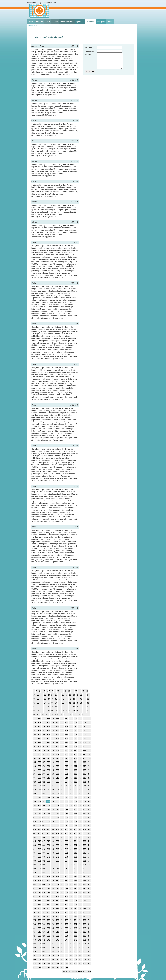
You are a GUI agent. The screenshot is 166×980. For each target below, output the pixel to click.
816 (44, 932)
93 (70, 711)
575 (71, 857)
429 (57, 814)
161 (80, 731)
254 (89, 758)
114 (44, 719)
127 (44, 723)
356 (80, 790)
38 (45, 699)
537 (76, 845)
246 (53, 758)
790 (44, 924)
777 (44, 920)
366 (66, 794)
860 (66, 944)
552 (85, 849)
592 (89, 861)
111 (88, 715)
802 (39, 928)
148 (80, 727)
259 (53, 762)
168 (53, 735)
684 (35, 893)
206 (48, 746)
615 (76, 869)
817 (48, 932)
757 (71, 912)
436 (89, 814)
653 (71, 881)
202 (89, 742)
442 (57, 817)
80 (81, 707)
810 (76, 928)
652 (66, 881)
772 (80, 916)
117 (57, 719)
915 (80, 960)
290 (76, 770)
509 (66, 837)
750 (39, 912)
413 (44, 810)
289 (71, 770)
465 (44, 825)
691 (66, 893)
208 (57, 746)
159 (71, 731)
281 (35, 770)
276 (71, 766)
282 (39, 770)
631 (89, 873)
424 (35, 814)
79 (77, 707)
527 (89, 841)
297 (48, 774)
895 (48, 956)
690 (62, 893)
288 (66, 770)
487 (85, 829)
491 (44, 833)
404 (62, 806)
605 (89, 865)
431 (66, 814)
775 (35, 920)
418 (66, 810)
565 (85, 853)
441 (53, 817)
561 (66, 853)
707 (80, 896)
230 (39, 754)
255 (35, 762)
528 (35, 845)
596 (48, 865)
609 (48, 869)
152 (39, 731)
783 (71, 920)
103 (52, 715)
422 (85, 810)
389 (53, 802)
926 (71, 964)
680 (76, 889)
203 (35, 746)
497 (71, 833)
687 (48, 893)
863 (80, 944)
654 (76, 881)
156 (57, 731)
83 (34, 711)
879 (35, 952)
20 (38, 695)
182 (57, 738)
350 (53, 790)
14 (72, 691)
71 (49, 707)
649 (53, 881)
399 (39, 806)
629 (80, 873)
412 (39, 810)
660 (44, 885)
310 (48, 778)
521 (62, 841)
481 (57, 829)
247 (57, 758)
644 (89, 877)
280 (89, 766)
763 (39, 916)
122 (80, 719)
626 (66, 873)
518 (48, 841)
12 (65, 691)
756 (66, 912)
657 (89, 881)
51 (34, 703)
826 (89, 932)
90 (59, 711)
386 (39, 802)
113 (39, 719)
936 (57, 968)
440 (48, 817)
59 (63, 703)
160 (76, 731)
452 (44, 821)
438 (39, 817)
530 (44, 845)
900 (71, 956)
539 (85, 845)
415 (53, 810)
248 (62, 758)
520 (57, 841)
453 (48, 821)
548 (66, 849)
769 (66, 916)
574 (66, 857)
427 (48, 814)
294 (35, 774)
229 (35, 754)
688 (53, 893)
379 (66, 798)
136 (85, 723)
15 (76, 691)
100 (38, 715)
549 (71, 849)
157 (62, 731)
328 (71, 782)
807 (62, 928)
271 (48, 766)
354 (71, 790)
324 (53, 782)
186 (76, 738)
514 (89, 837)
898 (62, 956)
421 (80, 810)
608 (44, 869)
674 (48, 889)
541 (35, 849)
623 (53, 873)
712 (44, 900)
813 (89, 928)
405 (66, 806)
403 (57, 806)
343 (80, 786)
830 (48, 936)
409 (85, 806)
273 (57, 766)
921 (48, 964)
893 (39, 956)
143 (57, 727)
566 (89, 853)
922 (53, 964)
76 (67, 707)
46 (74, 699)
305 (85, 774)
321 (39, 782)
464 (39, 825)
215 (89, 746)
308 (39, 778)
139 (39, 727)
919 (39, 964)
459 (76, 821)
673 (44, 889)
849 (76, 940)
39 (49, 699)
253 (85, 758)
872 (62, 948)
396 (85, 802)
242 (35, 758)
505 (48, 837)
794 (62, 924)
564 (80, 853)
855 (44, 944)
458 (71, 821)
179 (44, 738)
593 (35, 865)
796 (71, 924)
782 (66, 920)
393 (71, 802)
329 (76, 782)
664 (62, 885)
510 (71, 837)
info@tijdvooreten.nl (78, 979)
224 (71, 750)
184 (66, 738)
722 (89, 900)
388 (48, 802)
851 (85, 940)
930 (89, 964)
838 (85, 936)
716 (62, 900)
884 (57, 952)
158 (66, 731)
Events (55, 22)
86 (45, 711)
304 (80, 774)
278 (80, 766)
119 (66, 719)
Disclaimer (91, 979)
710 (35, 900)
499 (80, 833)
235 (62, 754)
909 (53, 960)
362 (48, 794)
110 (84, 715)
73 (56, 707)
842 (44, 940)
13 (69, 691)
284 (48, 770)
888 (76, 952)
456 (62, 821)
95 (77, 711)
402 (53, 806)
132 (66, 723)
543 (44, 849)
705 (71, 896)
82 (88, 707)
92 (67, 711)
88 (52, 711)
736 (35, 908)
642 (80, 877)
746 (80, 908)
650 (57, 881)
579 (89, 857)
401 (48, 806)
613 (66, 869)
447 (80, 817)
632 (35, 877)
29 (70, 695)
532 (53, 845)
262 (66, 762)
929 (85, 964)
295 (39, 774)
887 (71, 952)
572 (57, 857)
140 (44, 727)
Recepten (101, 22)
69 (42, 707)
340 (66, 786)
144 (62, 727)
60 (67, 703)
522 (66, 841)
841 (39, 940)
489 (35, 833)
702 (57, 896)
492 (48, 833)
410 (89, 806)
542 (39, 849)
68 (38, 707)
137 (89, 723)
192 (44, 742)
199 (76, 742)
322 (44, 782)
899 (66, 956)
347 (39, 790)
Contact (110, 22)
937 (62, 968)
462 (89, 821)
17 (83, 691)
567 (35, 857)
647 (44, 881)
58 (59, 703)
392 (66, 802)
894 (44, 956)
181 (53, 738)
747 (85, 908)
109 (79, 715)
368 (76, 794)
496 (66, 833)
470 (66, 825)
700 (48, 896)
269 (39, 766)
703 (62, 896)
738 (44, 908)
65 (84, 703)
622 (48, 873)
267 (89, 762)
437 (35, 817)
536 (71, 845)
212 (76, 746)
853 (35, 944)
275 (66, 766)
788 (35, 924)
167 (48, 735)
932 (39, 968)
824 (80, 932)
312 (57, 778)
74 (59, 707)
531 (48, 845)
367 (71, 794)
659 (39, 885)
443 (62, 817)
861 (71, 944)
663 (57, 885)
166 (44, 735)
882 (48, 952)
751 (44, 912)
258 (48, 762)
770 (71, 916)
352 (62, 790)
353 (66, 790)
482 (62, 829)
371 (89, 794)
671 (35, 889)
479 (48, 829)
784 (76, 920)
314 (66, 778)
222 (62, 750)
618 (89, 869)
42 (59, 699)
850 (80, 940)
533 (57, 845)
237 (71, 754)
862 (76, 944)
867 (39, 948)
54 (45, 703)
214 (85, 746)
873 (66, 948)
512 (80, 837)
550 (76, 849)
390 (57, 802)
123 (85, 719)
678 (66, 889)
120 (71, 719)
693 (76, 893)
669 (85, 885)
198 (71, 742)
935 (53, 968)
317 (80, 778)
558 (53, 853)
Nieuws (31, 22)
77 (70, 707)
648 (48, 881)
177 (35, 738)
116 (53, 719)
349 (48, 790)
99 (34, 715)
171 (66, 735)
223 (66, 750)
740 (53, 908)
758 (76, 912)
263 (71, 762)
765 (48, 916)
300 (62, 774)
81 (84, 707)
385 (35, 802)
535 (66, 845)
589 (76, 861)
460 (80, 821)
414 (48, 810)
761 (89, 912)
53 (42, 703)
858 (57, 944)
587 (66, 861)
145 (66, 727)
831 (53, 936)
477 (39, 829)
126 (39, 723)
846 (62, 940)
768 (62, 916)
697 (35, 896)
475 (89, 825)
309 (44, 778)
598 (57, 865)
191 (39, 742)
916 (85, 960)
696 (89, 893)
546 (57, 849)
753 (53, 912)
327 (66, 782)
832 (57, 936)
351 (57, 790)
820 (62, 932)
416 (57, 810)
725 (44, 904)
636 (53, 877)
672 (39, 889)
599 (62, 865)
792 (53, 924)
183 (62, 738)
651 (62, 881)
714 (53, 900)
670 (89, 885)
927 (76, 964)
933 (44, 968)
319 (89, 778)
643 (85, 877)
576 (76, 857)
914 (76, 960)
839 (89, 936)
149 (85, 727)
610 (53, 869)
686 (44, 893)
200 (80, 742)
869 (48, 948)
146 (71, 727)
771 (76, 916)
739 (48, 908)
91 (63, 711)
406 (71, 806)
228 (89, 750)
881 (44, 952)
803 (44, 928)
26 (59, 695)
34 (88, 695)
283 (44, 770)
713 (48, 900)
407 (76, 806)
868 (44, 948)
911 (62, 960)
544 (48, 849)
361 (44, 794)
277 (76, 766)
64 (81, 703)
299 (57, 774)
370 (85, 794)
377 (57, 798)
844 (53, 940)
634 (44, 877)
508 (62, 837)
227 (85, 750)
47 (77, 699)
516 (39, 841)
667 (76, 885)
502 (35, 837)
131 (62, 723)
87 (49, 711)
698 (39, 896)
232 (48, 754)
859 (62, 944)
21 (42, 695)
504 (44, 837)
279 (85, 766)
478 (44, 829)
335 (44, 786)
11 (62, 691)
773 (85, 916)
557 (48, 853)
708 (85, 896)
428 (53, 814)
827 (35, 936)
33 (84, 695)
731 (71, 904)
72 (52, 707)
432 (71, 814)
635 (48, 877)
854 (39, 944)
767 (57, 916)
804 (48, 928)
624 (57, 873)
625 (62, 873)
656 (85, 881)
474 (85, 825)
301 (66, 774)
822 (71, 932)
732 (76, 904)
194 (53, 742)
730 (66, 904)
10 (58, 691)
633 (39, 877)
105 (61, 715)
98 (88, 711)
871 (57, 948)
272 (53, 766)
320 (35, 782)
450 (35, 821)
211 (71, 746)
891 (89, 952)
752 (48, 912)
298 (53, 774)
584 (53, 861)
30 (74, 695)
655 (80, 881)
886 (66, 952)
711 (39, 900)
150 (89, 727)
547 (62, 849)
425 (39, 814)
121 (76, 719)
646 (39, 881)
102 (47, 715)
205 (44, 746)
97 (84, 711)
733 (80, 904)
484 (71, 829)
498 (76, 833)
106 (66, 715)
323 (48, 782)
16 (80, 691)
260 (57, 762)
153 (44, 731)
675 (53, 889)
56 (52, 703)
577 (80, 857)
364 (57, 794)
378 (62, 798)
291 (80, 770)
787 (89, 920)
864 (85, 944)
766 (53, 916)
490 (39, 833)
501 (89, 833)
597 (53, 865)
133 (71, 723)
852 (89, 940)
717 (66, 900)
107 (70, 715)
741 (57, 908)
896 (53, 956)
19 (34, 695)
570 (48, 857)
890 (85, 952)
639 (66, 877)
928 (80, 964)
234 (57, 754)
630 (85, 873)
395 (80, 802)
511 (76, 837)
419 (71, 810)
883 (53, 952)
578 (85, 857)
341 (71, 786)
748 (89, 908)
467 (53, 825)
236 (66, 754)
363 (53, 794)
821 (66, 932)
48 (81, 699)
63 (77, 703)
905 (35, 960)
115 (48, 719)
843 (48, 940)
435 (85, 814)
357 (85, 790)
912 (66, 960)
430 (62, 814)
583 (48, 861)
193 (48, 742)
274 (62, 766)
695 (85, 893)
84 (38, 711)
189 (89, 738)
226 (80, 750)
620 (39, 873)
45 (70, 699)
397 (89, 802)
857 (53, 944)
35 (34, 699)
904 (89, 956)
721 (85, 900)
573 (62, 857)
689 (57, 893)
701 (53, 896)
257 (44, 762)
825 (85, 932)
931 (35, 968)
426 (44, 814)
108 (75, 715)
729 (62, 904)
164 (35, 735)
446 (76, 817)
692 (71, 893)
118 (62, 719)
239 (80, 754)
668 (80, 885)
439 (44, 817)
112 (35, 719)
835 (71, 936)
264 (76, 762)
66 (88, 703)
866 (35, 948)
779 (53, 920)
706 (76, 896)
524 (76, 841)
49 (84, 699)
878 (89, 948)
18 (87, 691)
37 (42, 699)
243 (39, 758)
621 (44, 873)
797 (76, 924)
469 (62, 825)
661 (48, 885)
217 (39, 750)
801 (35, 928)
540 (89, 845)
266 (85, 762)
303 (76, 774)
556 (44, 853)
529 (39, 845)
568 (39, 857)
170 (62, 735)
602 (76, 865)
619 (35, 873)
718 (71, 900)
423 (89, 810)
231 (44, 754)
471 (71, 825)
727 (53, 904)
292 (85, 770)
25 (56, 695)
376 (53, 798)
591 (85, 861)
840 (35, 940)
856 (48, 944)
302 (71, 774)
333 (35, 786)
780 (57, 920)
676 (57, 889)
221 (57, 750)
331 (85, 782)
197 (66, 742)
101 (43, 715)
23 (49, 695)
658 (35, 885)
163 (89, 731)
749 (35, 912)
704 (66, 896)
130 (57, 723)
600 (66, 865)
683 (89, 889)
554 (35, 853)
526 (85, 841)
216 (35, 750)
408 (80, 806)
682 (85, 889)
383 (85, 798)
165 (39, 735)
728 (57, 904)
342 (76, 786)
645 (35, 881)
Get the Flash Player (35, 3)
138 (35, 727)
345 (89, 786)
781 (62, 920)
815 (39, 932)
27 (63, 695)
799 (85, 924)
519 (53, 841)
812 (85, 928)
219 (48, 750)
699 (44, 896)
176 (89, 735)
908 (48, 960)
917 (89, 960)
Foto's (48, 22)
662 (53, 885)
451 (39, 821)
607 (39, 869)
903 (85, 956)
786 (85, 920)
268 (35, 766)
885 (62, 952)
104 (56, 715)
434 (80, 814)
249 (66, 758)
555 (39, 853)
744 (71, 908)
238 (76, 754)
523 (71, 841)
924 (62, 964)
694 (80, 893)
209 (62, 746)
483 (66, 829)
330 (80, 782)
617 (85, 869)
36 (38, 699)
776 (39, 920)
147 (76, 727)
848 (71, 940)
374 (44, 798)
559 (57, 853)
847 (66, 940)
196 (62, 742)
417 (62, 810)
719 (76, 900)
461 (85, 821)
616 (80, 869)
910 (57, 960)
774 (89, 916)
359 (35, 794)
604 (85, 865)
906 (39, 960)
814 (35, 932)
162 (85, 731)
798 (80, 924)
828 (39, 936)
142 (53, 727)
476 (35, 829)
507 (57, 837)
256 (39, 762)
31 (77, 695)
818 (53, 932)
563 (76, 853)
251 (76, 758)
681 (80, 889)
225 (76, 750)
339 (62, 786)
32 (81, 695)
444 (66, 817)
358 (89, 790)
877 (85, 948)
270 (44, 766)
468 (57, 825)
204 (39, 746)
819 (57, 932)
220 (53, 750)
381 (76, 798)
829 (44, 936)
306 (89, 774)
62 (74, 703)
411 (35, 810)
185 (71, 738)
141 (48, 727)
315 (71, 778)
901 (76, 956)
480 (53, 829)
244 (44, 758)
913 (71, 960)
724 (39, 904)
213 (80, 746)
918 (35, 964)
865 (89, 944)
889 (80, 952)
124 (89, 719)
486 (80, 829)
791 (48, 924)
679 (71, 889)
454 (53, 821)
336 (48, 786)
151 (35, 731)
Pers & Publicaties (67, 22)
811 (80, 928)
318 (85, 778)
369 (80, 794)
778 (48, 920)
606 (35, 869)
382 (80, 798)
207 (53, 746)
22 (45, 695)
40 (52, 699)
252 (80, 758)
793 (57, 924)
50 (88, 699)
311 (53, 778)
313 (62, 778)
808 (66, 928)
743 (66, 908)
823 (76, 932)
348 (44, 790)
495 (62, 833)
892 (35, 956)
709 (89, 896)
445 (71, 817)
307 (35, 778)
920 (44, 964)
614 (71, 869)
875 (76, 948)
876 (80, 948)
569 (44, 857)
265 (80, 762)
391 (62, 802)
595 (44, 865)
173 (76, 735)
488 (89, 829)
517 (44, 841)
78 (74, 707)
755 (62, 912)
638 (62, 877)
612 (62, 869)
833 (62, 936)
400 (44, 806)
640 (71, 877)
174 (80, 735)
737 (39, 908)
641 (76, 877)
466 (48, 825)
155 (53, 731)
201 (85, 742)
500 (85, 833)
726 (48, 904)
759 (80, 912)
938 (66, 968)
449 (89, 817)
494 (57, 833)
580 (35, 861)
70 (45, 707)
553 (89, 849)
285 (53, 770)
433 (76, 814)
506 (53, 837)
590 (80, 861)
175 (85, 735)
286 (57, 770)
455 (57, 821)
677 (62, 889)
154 (48, 731)
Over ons (40, 22)
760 (85, 912)
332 (89, 782)
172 (71, 735)
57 (56, 703)
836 (76, 936)
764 (44, 916)
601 (71, 865)
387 (44, 802)
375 (48, 798)
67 (34, 707)
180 (48, 738)
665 (66, 885)
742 (62, 908)
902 (80, 956)
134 (76, 723)
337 (53, 786)
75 (63, 707)
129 (53, 723)
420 (76, 810)
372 (35, 798)
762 (35, 916)
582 (44, 861)
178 (39, 738)
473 (80, 825)
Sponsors (80, 22)
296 (44, 774)
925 (66, 964)
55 (49, 703)
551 (80, 849)
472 (76, 825)
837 (80, 936)
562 (71, 853)
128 (48, 723)
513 (85, 837)
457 (66, 821)
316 (76, 778)
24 (52, 695)
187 (80, 738)
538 (80, 845)
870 (53, 948)
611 (57, 869)
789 (39, 924)
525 (80, 841)
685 (39, 893)
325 (57, 782)
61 (70, 703)
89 (56, 711)
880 (39, 952)
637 (57, 877)
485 (76, 829)
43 (63, 699)
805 (53, 928)
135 (80, 723)
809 (71, 928)
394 (76, 802)
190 (35, 742)
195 (57, 742)
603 (80, 865)
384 (89, 798)
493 (53, 833)
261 (62, 762)
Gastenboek (90, 22)
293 (89, 770)
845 (57, 940)
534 (62, 845)
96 (81, 711)
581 (39, 861)
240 (85, 754)
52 (38, 703)
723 (35, 904)
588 (71, 861)
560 (62, 853)
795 (66, 924)
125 (35, 723)
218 (44, 750)
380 (71, 798)
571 (53, 857)
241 (89, 754)
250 (71, 758)
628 (76, 873)
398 (35, 806)
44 (67, 699)
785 (80, 920)
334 (39, 786)
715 (57, 900)
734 (85, 904)
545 (53, 849)
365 (62, 794)
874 (71, 948)
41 (56, 699)
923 (57, 964)
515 (35, 841)
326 (62, 782)
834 (66, 936)
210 (66, 746)
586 (62, 861)
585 (57, 861)
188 (85, 738)
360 (39, 794)
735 (89, 904)
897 (57, 956)
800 (89, 924)
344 (85, 786)
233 (53, 754)
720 (80, 900)
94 (74, 711)
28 (67, 695)
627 (71, 873)
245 (48, 758)
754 (57, 912)
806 (57, 928)
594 (39, 865)
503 (39, 837)
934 (48, 968)
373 (39, 798)
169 (57, 735)
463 (35, 825)
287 (62, 770)
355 (76, 790)
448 (85, 817)
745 (76, 908)
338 (57, 786)
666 (71, 885)
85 (42, 711)
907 (44, 960)
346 (35, 790)
